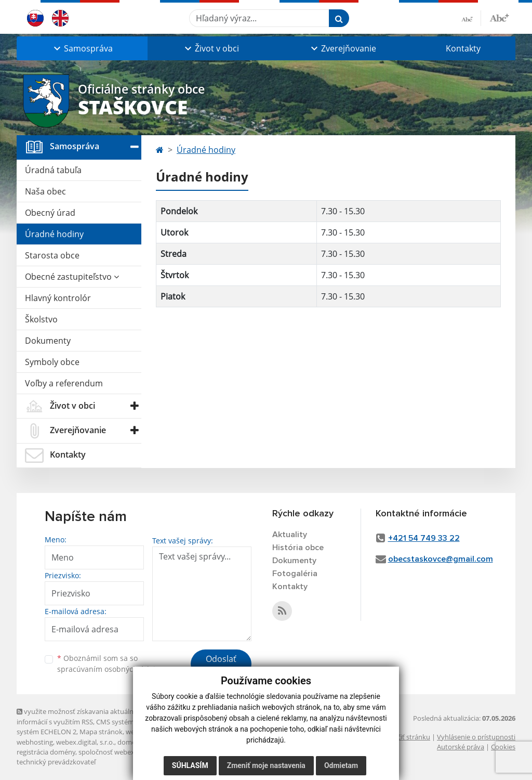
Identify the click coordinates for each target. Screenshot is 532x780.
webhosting (35, 742)
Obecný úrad (50, 213)
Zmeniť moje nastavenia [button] (266, 765)
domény (130, 742)
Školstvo (41, 319)
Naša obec (45, 191)
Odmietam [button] (341, 765)
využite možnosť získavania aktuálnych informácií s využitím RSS (81, 716)
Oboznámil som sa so (110, 664)
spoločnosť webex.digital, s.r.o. (125, 752)
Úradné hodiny (54, 234)
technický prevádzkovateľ (56, 762)
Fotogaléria (295, 574)
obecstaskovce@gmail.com (441, 559)
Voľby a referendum (64, 383)
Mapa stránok (101, 732)
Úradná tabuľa (53, 170)
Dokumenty (48, 341)
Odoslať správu (221, 665)
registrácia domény (46, 752)
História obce (298, 548)
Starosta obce (52, 255)
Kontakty (463, 48)
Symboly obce (52, 362)
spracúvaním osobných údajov (110, 669)
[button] (82, 48)
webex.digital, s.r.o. (85, 742)
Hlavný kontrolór (58, 298)
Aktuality (290, 535)
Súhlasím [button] (190, 765)
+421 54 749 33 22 (424, 538)
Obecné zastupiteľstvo (72, 277)
